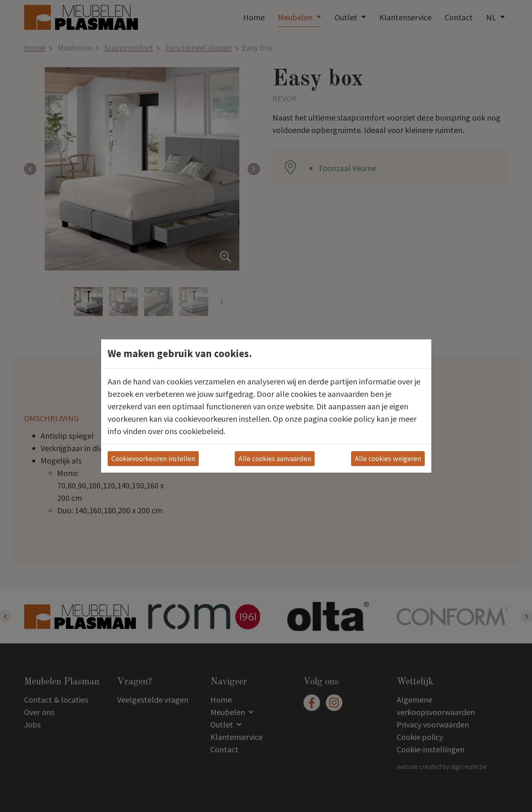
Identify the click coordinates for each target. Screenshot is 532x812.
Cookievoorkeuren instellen (153, 459)
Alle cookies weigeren (388, 459)
